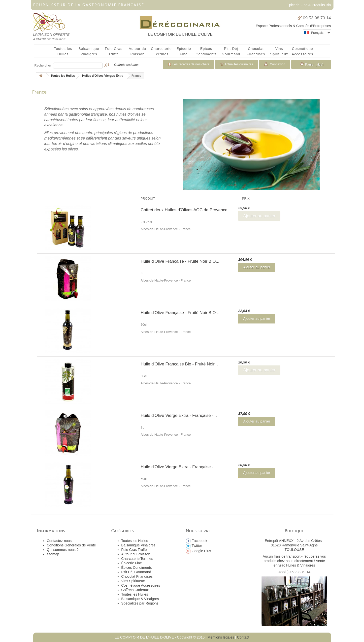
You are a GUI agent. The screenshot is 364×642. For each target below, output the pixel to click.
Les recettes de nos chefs (188, 64)
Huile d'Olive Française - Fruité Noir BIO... (180, 261)
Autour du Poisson (137, 51)
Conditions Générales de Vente (71, 545)
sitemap (53, 554)
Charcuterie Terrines (161, 51)
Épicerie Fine (184, 51)
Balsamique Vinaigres (89, 51)
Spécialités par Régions (140, 603)
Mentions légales (221, 637)
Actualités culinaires (237, 64)
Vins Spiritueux (279, 51)
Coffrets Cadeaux (135, 590)
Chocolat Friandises (256, 51)
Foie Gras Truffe (114, 51)
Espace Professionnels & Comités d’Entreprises (293, 26)
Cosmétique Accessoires (303, 51)
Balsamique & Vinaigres (140, 599)
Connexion (277, 64)
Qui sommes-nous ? (63, 550)
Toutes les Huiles (63, 51)
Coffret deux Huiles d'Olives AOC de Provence (184, 210)
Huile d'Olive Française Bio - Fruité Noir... (179, 364)
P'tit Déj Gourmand (231, 51)
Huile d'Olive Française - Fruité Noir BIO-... (181, 313)
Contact (243, 637)
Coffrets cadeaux (126, 65)
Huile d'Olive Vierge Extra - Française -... (179, 415)
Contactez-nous (59, 541)
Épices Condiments (206, 51)
